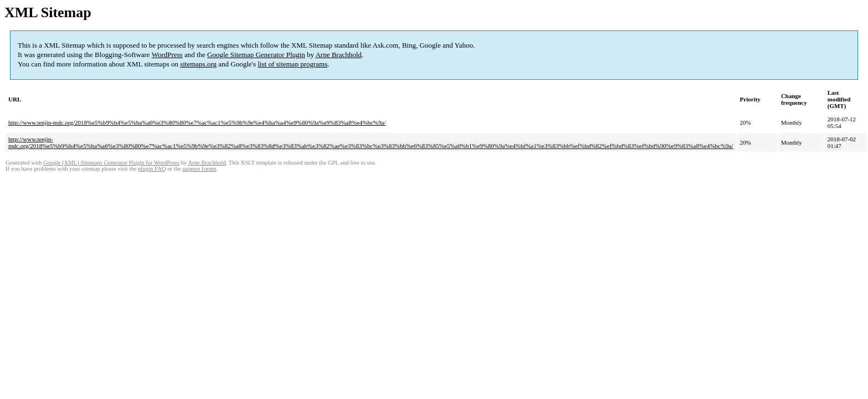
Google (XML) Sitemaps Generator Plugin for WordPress (111, 163)
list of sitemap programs (292, 64)
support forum (199, 169)
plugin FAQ (152, 169)
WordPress (167, 55)
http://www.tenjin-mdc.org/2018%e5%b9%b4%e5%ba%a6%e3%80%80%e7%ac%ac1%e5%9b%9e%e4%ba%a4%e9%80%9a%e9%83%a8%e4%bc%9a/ (197, 122)
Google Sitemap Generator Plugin (256, 55)
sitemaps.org (198, 64)
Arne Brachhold (338, 55)
